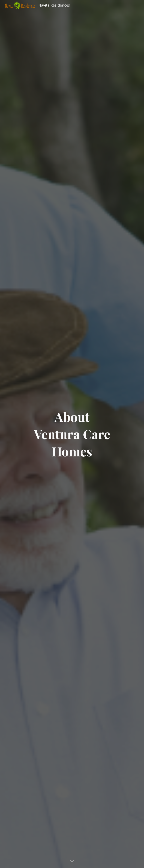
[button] (72, 861)
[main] (72, 434)
